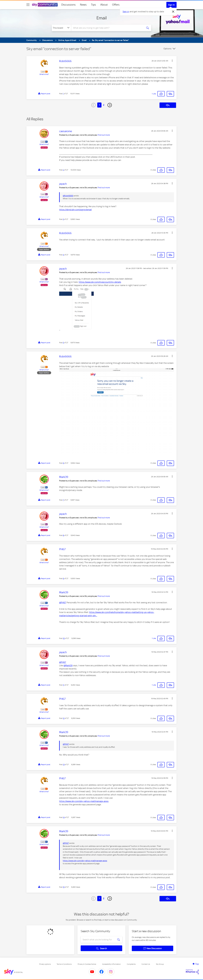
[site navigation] (28, 5)
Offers (116, 5)
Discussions (68, 5)
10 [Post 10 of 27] (64, 638)
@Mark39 (68, 665)
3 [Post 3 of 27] (63, 219)
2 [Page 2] (104, 105)
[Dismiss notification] (173, 12)
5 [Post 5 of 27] (63, 343)
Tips (93, 5)
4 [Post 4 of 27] (63, 255)
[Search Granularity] (61, 28)
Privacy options (45, 964)
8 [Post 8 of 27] (63, 535)
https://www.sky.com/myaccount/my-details (100, 282)
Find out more (104, 135)
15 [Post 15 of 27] (64, 887)
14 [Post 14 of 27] (64, 817)
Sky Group (160, 964)
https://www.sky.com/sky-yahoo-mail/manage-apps (84, 801)
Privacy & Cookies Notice (87, 964)
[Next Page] (110, 105)
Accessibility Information (111, 964)
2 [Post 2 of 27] (63, 170)
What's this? (44, 74)
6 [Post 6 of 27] (63, 463)
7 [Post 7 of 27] (63, 500)
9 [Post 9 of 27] (63, 578)
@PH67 (63, 603)
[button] (172, 61)
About (104, 5)
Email (102, 18)
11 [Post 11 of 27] (64, 685)
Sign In (171, 5)
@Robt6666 (68, 196)
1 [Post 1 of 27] (63, 94)
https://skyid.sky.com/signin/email (75, 210)
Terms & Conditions (64, 964)
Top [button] (197, 964)
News (83, 5)
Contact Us (146, 964)
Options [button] (167, 49)
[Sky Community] (45, 5)
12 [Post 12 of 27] (64, 718)
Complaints (131, 964)
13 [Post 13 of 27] (64, 765)
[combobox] (107, 28)
